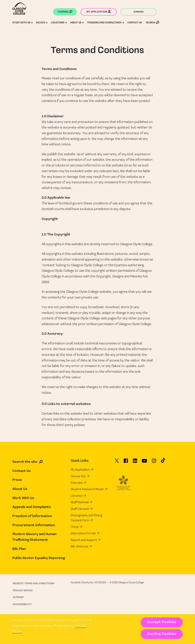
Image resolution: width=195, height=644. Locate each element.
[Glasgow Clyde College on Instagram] (154, 462)
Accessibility (22, 604)
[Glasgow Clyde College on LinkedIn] (135, 462)
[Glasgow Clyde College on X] (117, 462)
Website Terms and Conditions (34, 584)
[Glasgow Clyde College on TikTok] (163, 462)
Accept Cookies (162, 622)
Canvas (139, 12)
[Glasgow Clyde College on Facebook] (126, 462)
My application (99, 12)
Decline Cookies (162, 634)
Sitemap (18, 597)
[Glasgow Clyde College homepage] (20, 9)
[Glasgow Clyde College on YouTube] (144, 462)
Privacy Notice (23, 591)
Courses (65, 12)
